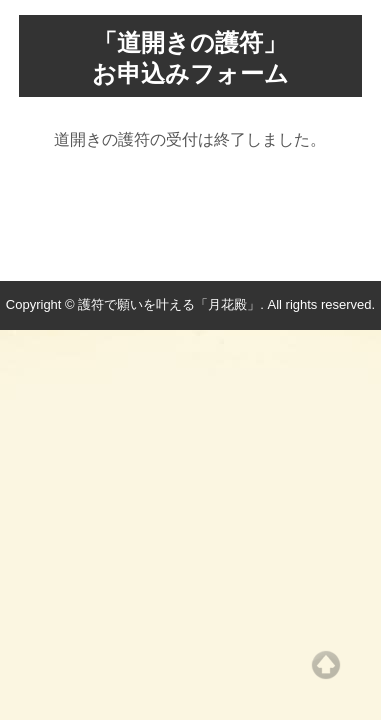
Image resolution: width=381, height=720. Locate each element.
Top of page (326, 665)
